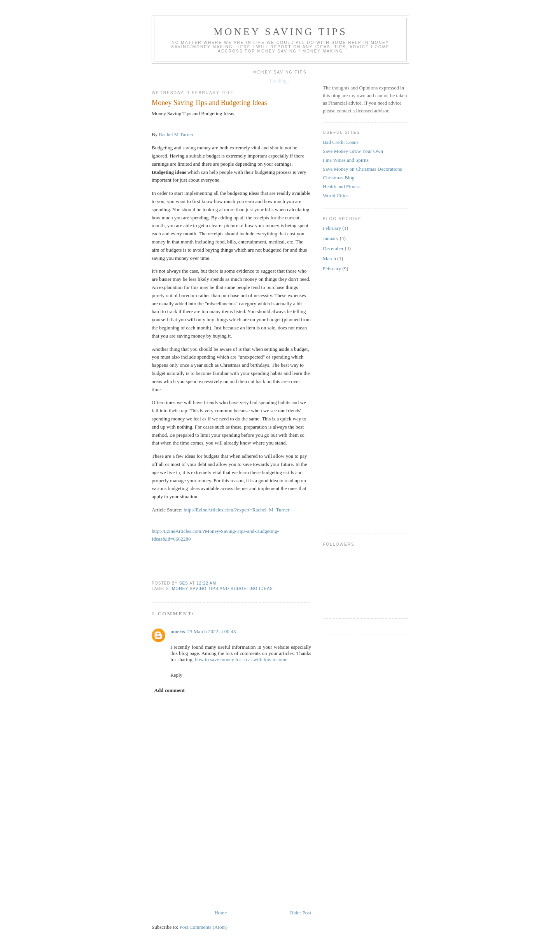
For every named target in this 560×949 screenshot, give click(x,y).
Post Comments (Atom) (204, 927)
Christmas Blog (339, 178)
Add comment (170, 690)
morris (178, 631)
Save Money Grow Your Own (353, 151)
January (331, 238)
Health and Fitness (342, 186)
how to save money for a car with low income (241, 659)
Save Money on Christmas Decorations (362, 169)
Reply (176, 675)
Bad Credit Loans (341, 142)
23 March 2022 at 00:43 (212, 631)
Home (220, 913)
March (329, 258)
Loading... (280, 81)
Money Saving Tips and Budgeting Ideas (222, 589)
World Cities (336, 195)
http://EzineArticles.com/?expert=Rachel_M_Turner (236, 510)
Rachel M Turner (176, 134)
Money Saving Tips (280, 32)
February (332, 228)
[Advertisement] (293, 886)
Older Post (300, 913)
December (333, 248)
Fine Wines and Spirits (346, 160)
